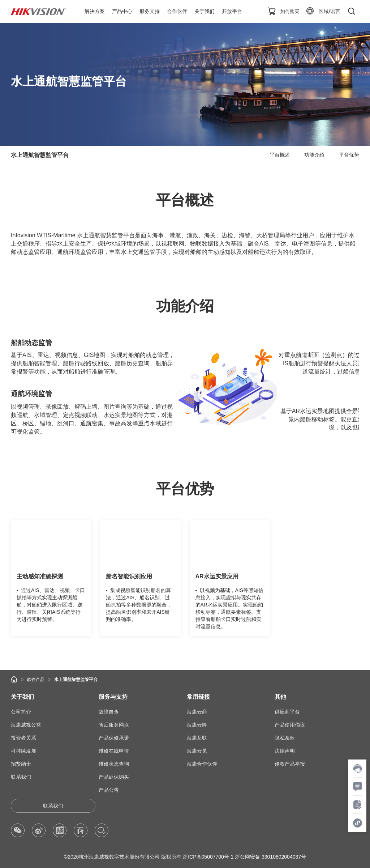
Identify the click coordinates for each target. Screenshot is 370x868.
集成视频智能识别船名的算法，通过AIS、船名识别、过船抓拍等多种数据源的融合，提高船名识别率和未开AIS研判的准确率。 (139, 605)
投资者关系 (23, 738)
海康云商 (197, 712)
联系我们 (21, 777)
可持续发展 (23, 751)
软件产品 (36, 680)
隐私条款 (285, 738)
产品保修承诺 (114, 738)
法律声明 (285, 751)
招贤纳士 (21, 764)
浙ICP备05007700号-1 (208, 857)
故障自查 (109, 712)
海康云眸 (197, 725)
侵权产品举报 (290, 764)
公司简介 (21, 712)
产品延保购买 (114, 777)
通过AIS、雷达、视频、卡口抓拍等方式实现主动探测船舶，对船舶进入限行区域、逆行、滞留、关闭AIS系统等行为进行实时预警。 (51, 605)
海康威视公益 (26, 725)
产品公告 (109, 790)
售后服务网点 (114, 725)
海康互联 (197, 738)
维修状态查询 (114, 764)
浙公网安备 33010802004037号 (270, 857)
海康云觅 (197, 751)
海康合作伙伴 (202, 764)
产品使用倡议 (290, 725)
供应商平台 (287, 712)
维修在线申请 (114, 751)
